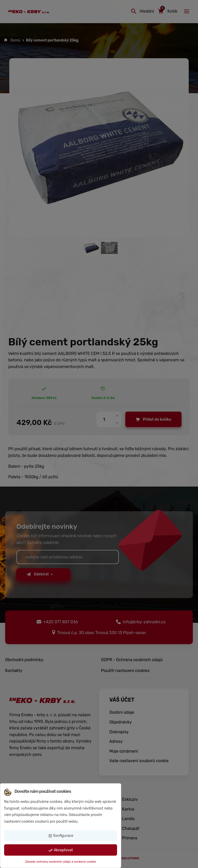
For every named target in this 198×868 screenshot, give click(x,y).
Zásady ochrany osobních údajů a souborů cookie (61, 862)
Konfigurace (61, 836)
